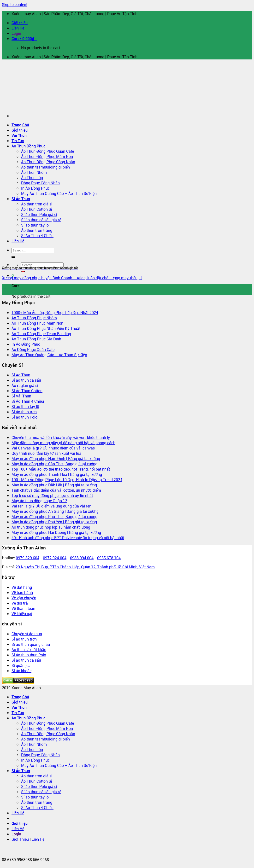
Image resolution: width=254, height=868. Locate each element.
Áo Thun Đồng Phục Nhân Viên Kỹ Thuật (46, 328)
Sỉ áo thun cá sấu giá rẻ (41, 220)
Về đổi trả (20, 603)
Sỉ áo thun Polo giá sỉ (39, 215)
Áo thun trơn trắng (37, 802)
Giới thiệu (20, 23)
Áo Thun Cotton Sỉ (37, 209)
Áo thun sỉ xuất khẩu (29, 650)
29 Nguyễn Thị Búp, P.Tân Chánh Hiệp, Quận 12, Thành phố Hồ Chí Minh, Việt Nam (85, 567)
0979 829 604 (28, 558)
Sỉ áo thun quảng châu (31, 644)
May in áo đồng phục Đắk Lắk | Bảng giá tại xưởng (54, 485)
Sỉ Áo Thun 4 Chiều (28, 401)
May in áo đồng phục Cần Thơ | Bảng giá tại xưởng (54, 464)
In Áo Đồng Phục (35, 188)
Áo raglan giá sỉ (25, 385)
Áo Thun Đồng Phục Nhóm (34, 318)
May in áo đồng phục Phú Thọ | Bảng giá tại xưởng (54, 517)
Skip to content (15, 5)
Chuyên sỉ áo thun (27, 634)
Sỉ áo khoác (21, 671)
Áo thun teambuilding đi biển (45, 167)
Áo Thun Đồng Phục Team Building (41, 334)
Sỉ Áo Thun (21, 199)
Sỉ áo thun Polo (24, 417)
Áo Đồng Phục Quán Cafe (33, 350)
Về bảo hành (22, 593)
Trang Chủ (20, 125)
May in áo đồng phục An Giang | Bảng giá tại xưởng (55, 511)
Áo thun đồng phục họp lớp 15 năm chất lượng (51, 527)
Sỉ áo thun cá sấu (26, 380)
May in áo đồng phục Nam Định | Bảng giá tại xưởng (56, 459)
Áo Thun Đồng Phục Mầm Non (47, 157)
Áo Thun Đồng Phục (28, 146)
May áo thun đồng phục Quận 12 (39, 501)
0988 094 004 (82, 558)
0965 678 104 (109, 558)
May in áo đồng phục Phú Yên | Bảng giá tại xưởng (54, 522)
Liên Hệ (18, 28)
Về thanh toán (23, 608)
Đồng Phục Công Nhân (40, 183)
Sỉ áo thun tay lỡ (25, 407)
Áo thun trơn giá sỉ (37, 204)
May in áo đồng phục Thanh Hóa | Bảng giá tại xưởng (57, 474)
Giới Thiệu (20, 839)
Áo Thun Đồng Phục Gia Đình (36, 339)
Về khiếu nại (22, 614)
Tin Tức (18, 141)
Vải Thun (19, 135)
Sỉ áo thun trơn (24, 412)
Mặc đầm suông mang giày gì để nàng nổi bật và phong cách (63, 443)
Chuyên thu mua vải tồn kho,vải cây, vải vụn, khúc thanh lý (61, 437)
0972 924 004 (55, 558)
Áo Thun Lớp (32, 178)
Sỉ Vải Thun (21, 396)
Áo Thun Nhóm (34, 172)
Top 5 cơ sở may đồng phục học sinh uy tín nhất (52, 495)
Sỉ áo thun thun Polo (29, 655)
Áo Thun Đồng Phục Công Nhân (48, 162)
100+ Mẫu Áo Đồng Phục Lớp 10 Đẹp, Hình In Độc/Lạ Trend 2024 (67, 480)
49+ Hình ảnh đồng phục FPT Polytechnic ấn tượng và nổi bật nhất (68, 538)
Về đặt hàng (22, 587)
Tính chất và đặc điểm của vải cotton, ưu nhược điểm (56, 490)
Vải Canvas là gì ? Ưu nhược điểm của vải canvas (53, 448)
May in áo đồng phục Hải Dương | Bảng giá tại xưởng (56, 532)
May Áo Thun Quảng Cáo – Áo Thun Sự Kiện (59, 193)
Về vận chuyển (24, 598)
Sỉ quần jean (22, 665)
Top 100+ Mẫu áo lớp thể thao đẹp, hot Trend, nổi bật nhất (61, 469)
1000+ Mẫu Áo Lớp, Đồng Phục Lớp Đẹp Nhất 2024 (55, 313)
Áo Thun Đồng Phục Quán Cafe (47, 151)
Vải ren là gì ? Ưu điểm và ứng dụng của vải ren (51, 506)
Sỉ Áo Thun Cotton (27, 391)
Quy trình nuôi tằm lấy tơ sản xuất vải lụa (46, 453)
